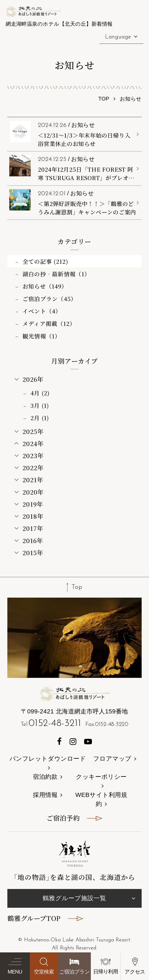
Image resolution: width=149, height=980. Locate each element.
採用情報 (45, 795)
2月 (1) (40, 418)
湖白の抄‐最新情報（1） (56, 274)
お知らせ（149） (45, 286)
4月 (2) (40, 393)
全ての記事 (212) (45, 261)
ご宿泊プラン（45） (50, 299)
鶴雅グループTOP (34, 918)
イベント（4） (42, 311)
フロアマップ (112, 759)
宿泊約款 (45, 777)
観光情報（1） (42, 336)
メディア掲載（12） (49, 323)
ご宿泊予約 (63, 818)
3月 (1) (40, 405)
